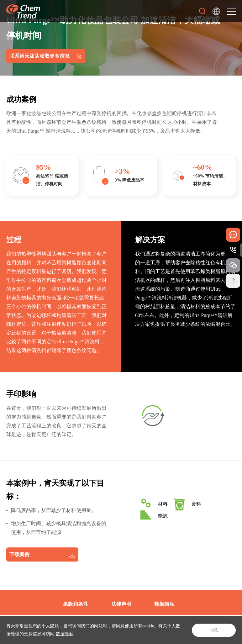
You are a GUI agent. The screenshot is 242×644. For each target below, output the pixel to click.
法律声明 (121, 604)
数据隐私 (65, 634)
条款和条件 (76, 604)
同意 (214, 630)
